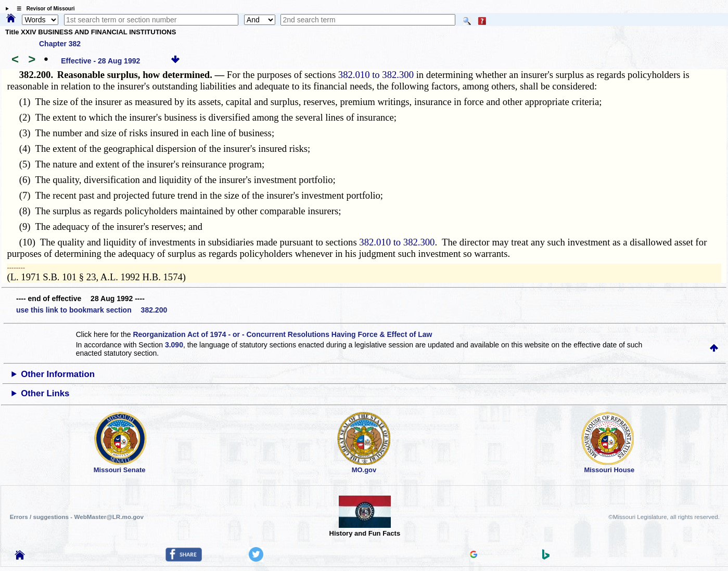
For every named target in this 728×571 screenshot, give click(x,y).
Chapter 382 (60, 44)
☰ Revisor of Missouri (43, 9)
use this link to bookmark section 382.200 (92, 310)
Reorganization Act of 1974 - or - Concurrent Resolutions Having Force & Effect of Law (282, 334)
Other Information (58, 374)
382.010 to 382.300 (376, 75)
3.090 (174, 345)
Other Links (45, 393)
